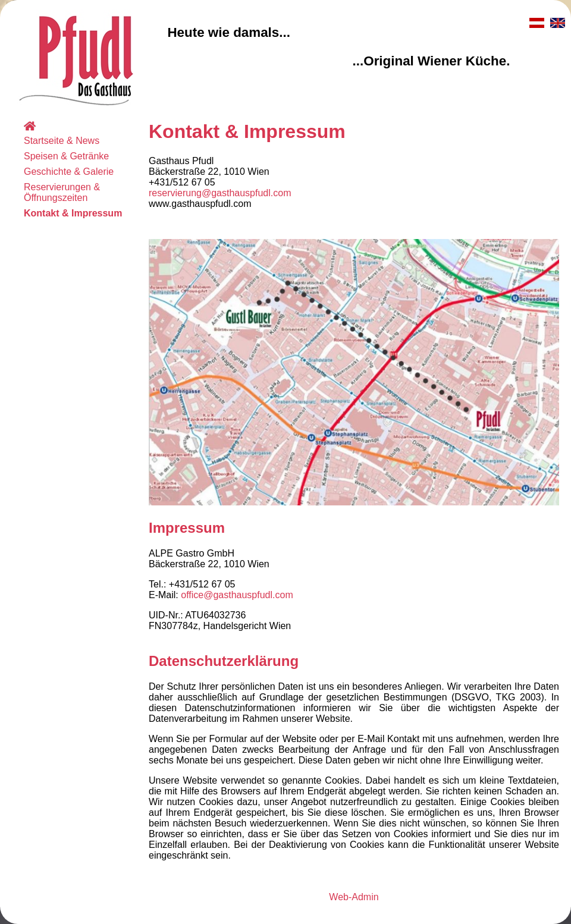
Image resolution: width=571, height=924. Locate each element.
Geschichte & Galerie (69, 172)
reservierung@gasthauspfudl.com (220, 193)
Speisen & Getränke (66, 156)
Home (48, 125)
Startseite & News (62, 141)
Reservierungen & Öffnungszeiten (62, 192)
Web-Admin (354, 897)
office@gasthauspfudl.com (237, 595)
